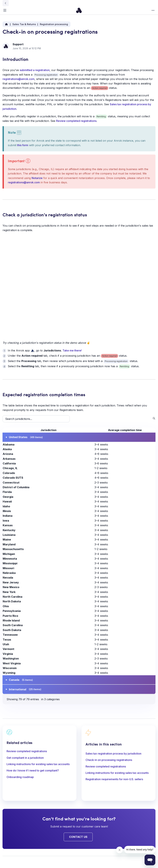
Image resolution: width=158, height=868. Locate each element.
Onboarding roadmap (20, 777)
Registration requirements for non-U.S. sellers (114, 779)
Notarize (37, 178)
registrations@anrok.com (18, 79)
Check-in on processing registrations (109, 760)
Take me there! (72, 350)
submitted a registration (35, 70)
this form (23, 145)
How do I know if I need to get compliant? (33, 770)
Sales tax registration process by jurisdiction (113, 754)
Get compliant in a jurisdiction (25, 758)
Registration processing (54, 24)
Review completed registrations (76, 121)
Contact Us (78, 837)
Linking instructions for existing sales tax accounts (38, 764)
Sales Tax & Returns (24, 24)
